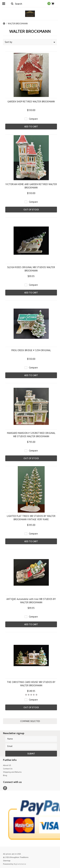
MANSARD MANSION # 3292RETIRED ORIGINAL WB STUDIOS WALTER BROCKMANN (31, 435)
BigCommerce (20, 864)
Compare (33, 119)
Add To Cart (31, 127)
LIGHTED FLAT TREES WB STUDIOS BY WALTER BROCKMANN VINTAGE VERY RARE (31, 518)
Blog (5, 775)
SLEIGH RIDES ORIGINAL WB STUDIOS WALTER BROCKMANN (31, 269)
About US (7, 765)
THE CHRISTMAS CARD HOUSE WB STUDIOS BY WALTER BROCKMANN (31, 684)
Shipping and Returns (12, 772)
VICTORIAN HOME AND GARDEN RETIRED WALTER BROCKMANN (31, 186)
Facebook (5, 788)
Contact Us (8, 769)
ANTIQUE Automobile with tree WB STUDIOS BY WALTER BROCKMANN (31, 601)
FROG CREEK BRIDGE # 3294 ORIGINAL (31, 350)
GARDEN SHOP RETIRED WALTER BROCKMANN (31, 102)
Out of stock (31, 210)
